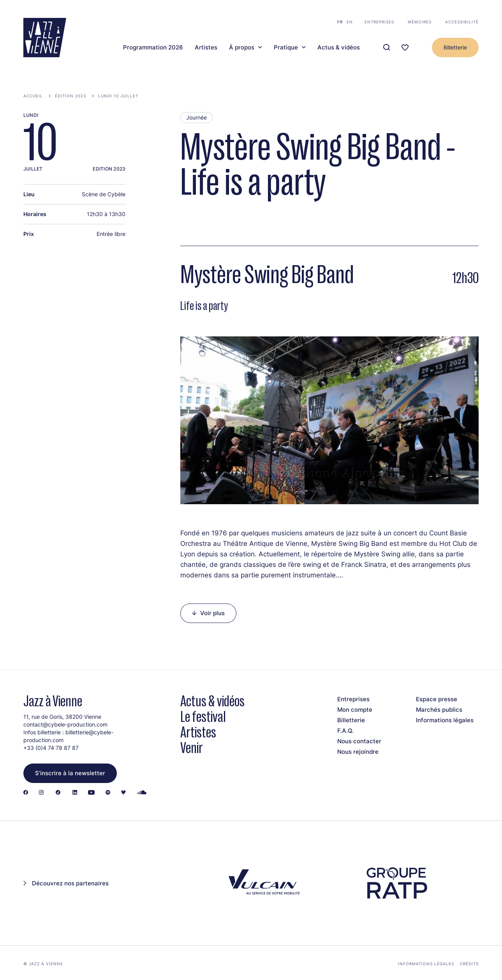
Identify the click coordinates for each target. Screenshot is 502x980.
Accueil (33, 96)
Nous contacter (359, 741)
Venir (192, 748)
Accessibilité (462, 22)
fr (340, 22)
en (350, 22)
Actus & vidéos (339, 48)
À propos (242, 48)
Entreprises (379, 22)
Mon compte (355, 710)
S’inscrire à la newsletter (70, 773)
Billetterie (455, 47)
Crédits (469, 964)
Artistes (206, 48)
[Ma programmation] (405, 48)
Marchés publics (439, 710)
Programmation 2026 (153, 48)
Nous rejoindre (358, 752)
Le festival (203, 717)
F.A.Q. (345, 731)
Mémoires (420, 22)
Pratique (286, 48)
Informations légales (445, 720)
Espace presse (437, 699)
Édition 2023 (70, 96)
